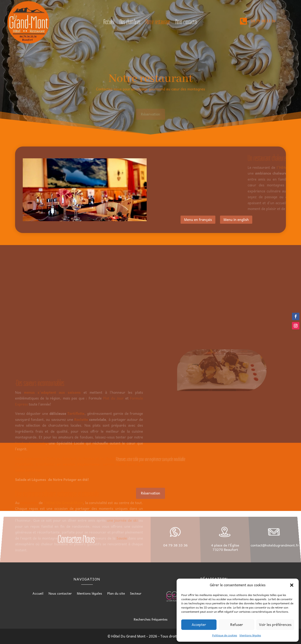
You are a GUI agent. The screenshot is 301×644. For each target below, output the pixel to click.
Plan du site (116, 594)
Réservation (150, 116)
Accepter (199, 625)
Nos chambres (130, 23)
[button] (292, 585)
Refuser (237, 625)
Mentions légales (250, 635)
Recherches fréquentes (151, 619)
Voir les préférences (275, 625)
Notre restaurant (158, 23)
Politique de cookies (225, 635)
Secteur (136, 594)
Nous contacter (186, 23)
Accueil (109, 23)
